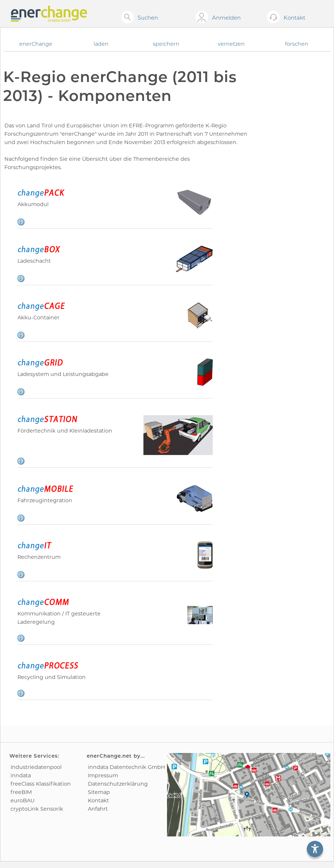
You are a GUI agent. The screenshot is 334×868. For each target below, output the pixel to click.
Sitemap (99, 792)
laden (101, 44)
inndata (21, 775)
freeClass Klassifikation (41, 784)
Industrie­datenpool (36, 767)
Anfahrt (98, 809)
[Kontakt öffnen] (275, 18)
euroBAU (23, 801)
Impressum (103, 775)
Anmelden (226, 18)
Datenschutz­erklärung (118, 784)
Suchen (148, 18)
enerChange (36, 44)
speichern (166, 44)
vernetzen (231, 44)
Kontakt (98, 801)
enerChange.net (109, 756)
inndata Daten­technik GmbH (127, 767)
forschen (297, 44)
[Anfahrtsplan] (249, 795)
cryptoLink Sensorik (37, 809)
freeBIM (21, 792)
